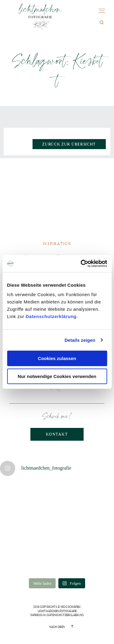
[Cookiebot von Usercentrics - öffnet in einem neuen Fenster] (81, 264)
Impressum (38, 615)
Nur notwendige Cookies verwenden (57, 376)
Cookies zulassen (57, 358)
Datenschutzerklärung (51, 316)
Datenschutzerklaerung (66, 615)
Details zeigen (80, 340)
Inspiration (57, 244)
